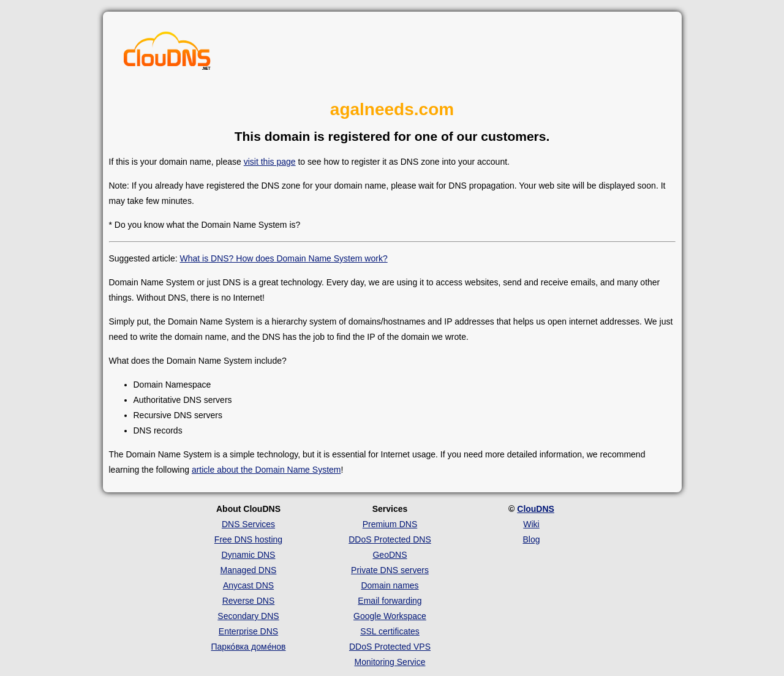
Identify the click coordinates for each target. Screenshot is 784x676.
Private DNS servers (390, 570)
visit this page (270, 162)
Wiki (531, 524)
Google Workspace (390, 616)
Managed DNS (249, 570)
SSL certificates (390, 631)
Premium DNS (390, 524)
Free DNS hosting (248, 539)
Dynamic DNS (249, 555)
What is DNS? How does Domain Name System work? (283, 258)
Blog (531, 539)
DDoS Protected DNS (390, 539)
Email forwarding (390, 601)
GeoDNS (390, 555)
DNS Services (248, 524)
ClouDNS (536, 509)
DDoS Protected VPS (390, 647)
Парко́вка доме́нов (249, 647)
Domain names (390, 585)
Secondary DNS (248, 616)
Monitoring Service (390, 662)
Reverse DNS (249, 601)
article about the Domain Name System (266, 470)
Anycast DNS (248, 585)
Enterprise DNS (248, 631)
